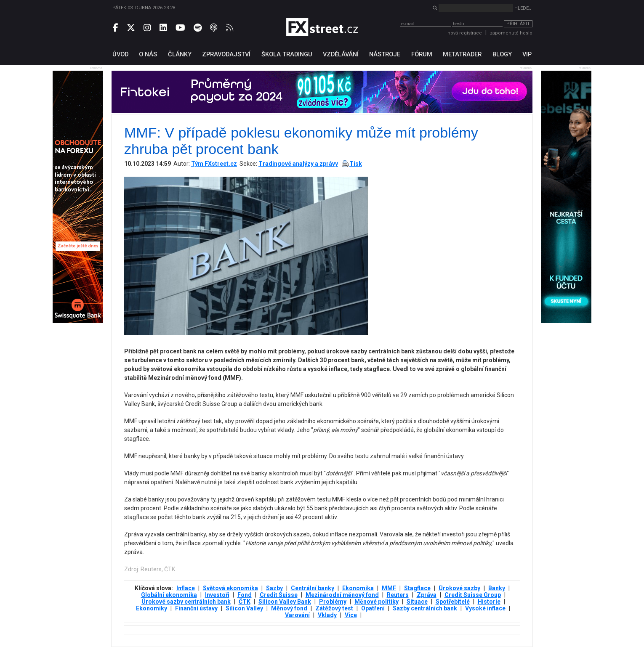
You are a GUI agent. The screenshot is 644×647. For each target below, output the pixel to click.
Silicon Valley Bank (285, 602)
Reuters (398, 595)
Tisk (356, 164)
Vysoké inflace (485, 608)
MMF (389, 588)
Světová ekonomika (230, 588)
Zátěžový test (334, 608)
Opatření (373, 608)
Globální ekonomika (169, 595)
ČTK (245, 602)
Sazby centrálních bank (425, 608)
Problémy (333, 602)
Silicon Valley (244, 608)
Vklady (327, 615)
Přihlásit (518, 24)
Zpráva (427, 595)
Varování (297, 615)
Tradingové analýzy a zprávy (298, 164)
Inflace (186, 588)
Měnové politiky (377, 602)
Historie (489, 602)
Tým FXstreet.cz (214, 164)
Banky (497, 588)
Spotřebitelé (453, 602)
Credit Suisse (279, 595)
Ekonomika (358, 588)
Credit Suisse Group (473, 595)
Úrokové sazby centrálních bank (186, 602)
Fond (245, 595)
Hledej (523, 8)
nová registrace (465, 33)
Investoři (217, 595)
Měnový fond (289, 608)
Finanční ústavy (196, 608)
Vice (351, 615)
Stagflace (417, 588)
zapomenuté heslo (511, 33)
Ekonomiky (152, 608)
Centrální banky (313, 588)
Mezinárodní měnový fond (342, 595)
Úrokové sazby (459, 588)
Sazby (274, 588)
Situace (417, 602)
